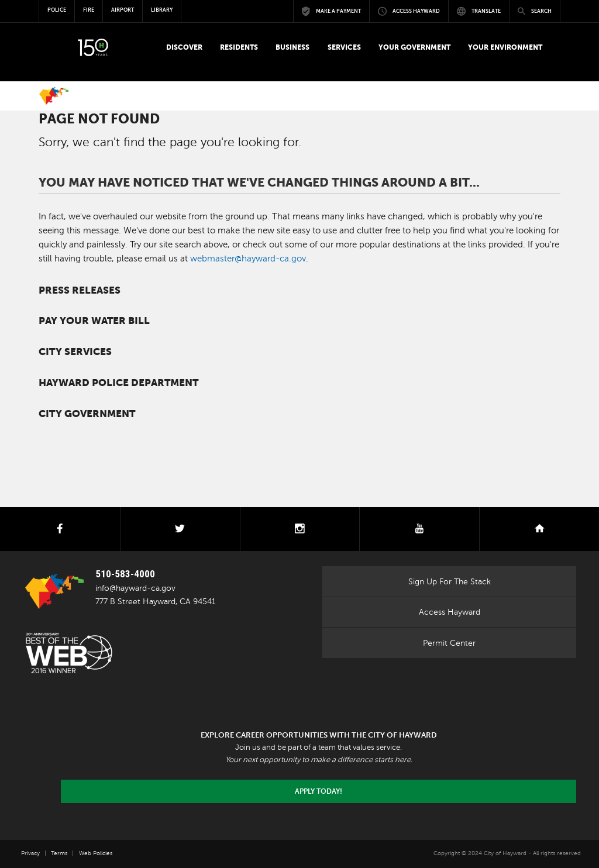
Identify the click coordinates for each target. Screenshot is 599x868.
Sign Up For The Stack (450, 581)
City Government (87, 414)
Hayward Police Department (118, 383)
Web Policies (96, 853)
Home (54, 96)
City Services (75, 352)
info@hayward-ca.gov (135, 588)
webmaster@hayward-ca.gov (248, 259)
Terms (59, 853)
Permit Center (449, 643)
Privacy (30, 853)
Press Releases (80, 290)
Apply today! (319, 791)
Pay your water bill (94, 321)
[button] (184, 47)
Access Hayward (450, 612)
